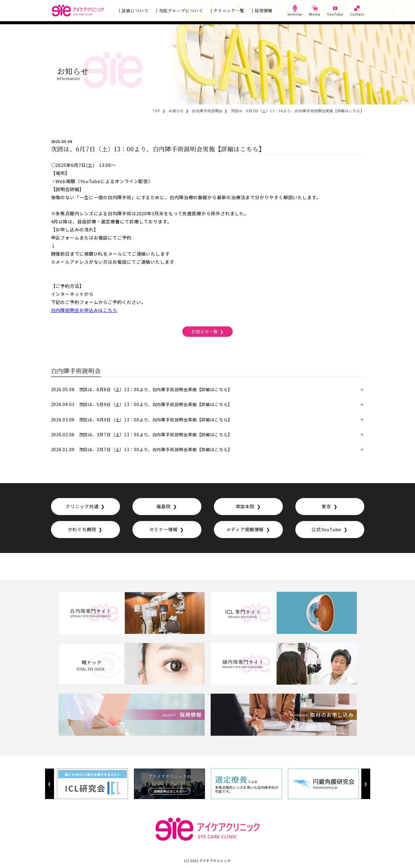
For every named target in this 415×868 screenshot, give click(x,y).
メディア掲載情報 (245, 529)
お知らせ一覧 (205, 331)
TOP (156, 111)
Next (366, 784)
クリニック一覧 (229, 10)
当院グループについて (181, 10)
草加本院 (245, 506)
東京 (326, 506)
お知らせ (176, 111)
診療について (135, 10)
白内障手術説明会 (207, 111)
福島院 (163, 506)
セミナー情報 (164, 529)
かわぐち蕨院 (82, 529)
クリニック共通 (82, 506)
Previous (50, 784)
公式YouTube (326, 529)
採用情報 (264, 10)
